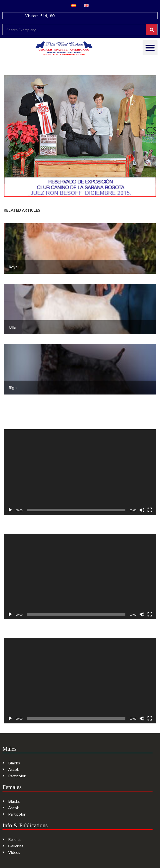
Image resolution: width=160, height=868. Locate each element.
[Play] (10, 510)
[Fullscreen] (150, 510)
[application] (80, 472)
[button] (150, 48)
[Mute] (142, 510)
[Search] (152, 30)
